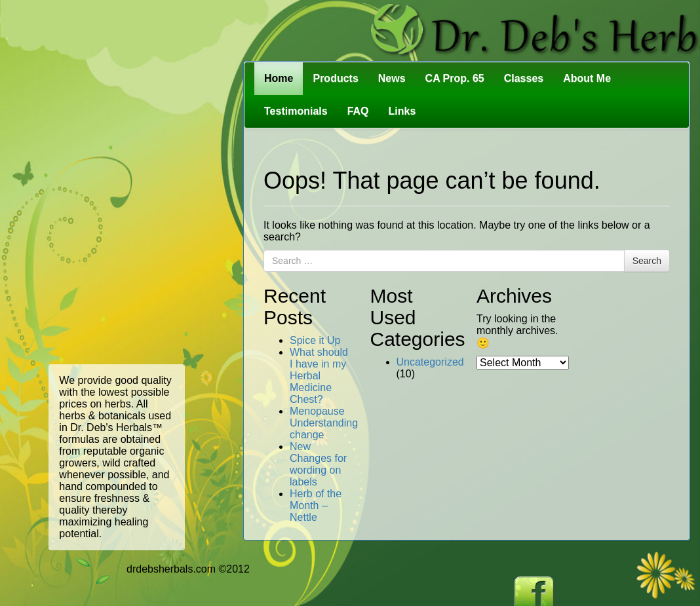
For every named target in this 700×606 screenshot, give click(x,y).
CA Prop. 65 (455, 78)
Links (402, 111)
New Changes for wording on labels (318, 464)
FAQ (358, 111)
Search (647, 261)
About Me (587, 78)
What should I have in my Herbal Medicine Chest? (319, 376)
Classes (524, 78)
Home (279, 78)
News (392, 78)
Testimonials (296, 111)
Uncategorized (430, 362)
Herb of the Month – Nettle (316, 505)
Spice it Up (315, 340)
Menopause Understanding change (324, 423)
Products (335, 78)
